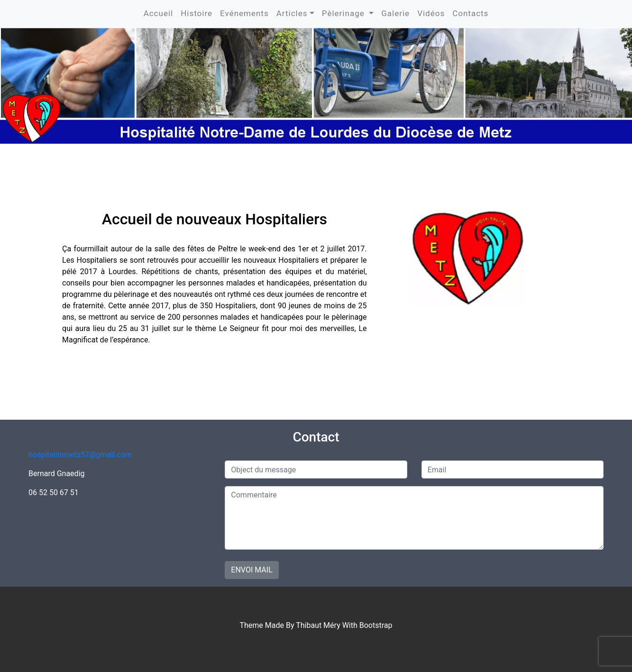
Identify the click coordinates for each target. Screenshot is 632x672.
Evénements (244, 13)
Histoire (197, 13)
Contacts (470, 13)
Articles (292, 13)
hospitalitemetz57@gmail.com (80, 455)
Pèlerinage (344, 13)
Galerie (395, 13)
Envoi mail (252, 570)
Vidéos (431, 13)
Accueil (159, 13)
